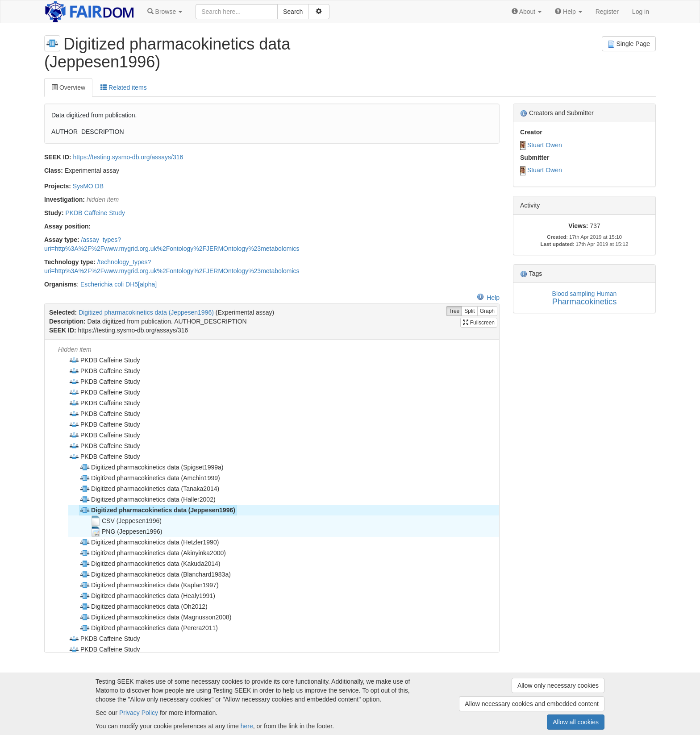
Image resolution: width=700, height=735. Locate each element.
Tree (454, 311)
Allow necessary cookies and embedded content (532, 704)
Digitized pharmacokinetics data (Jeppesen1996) (146, 312)
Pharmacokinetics (585, 301)
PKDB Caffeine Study (95, 213)
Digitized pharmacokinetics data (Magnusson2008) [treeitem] (155, 617)
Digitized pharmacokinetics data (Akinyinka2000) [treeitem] (153, 553)
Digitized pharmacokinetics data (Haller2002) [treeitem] (148, 499)
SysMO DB (88, 186)
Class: (54, 170)
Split (469, 311)
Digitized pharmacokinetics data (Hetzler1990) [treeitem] (149, 542)
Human (606, 294)
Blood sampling (574, 294)
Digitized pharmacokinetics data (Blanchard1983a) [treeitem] (155, 574)
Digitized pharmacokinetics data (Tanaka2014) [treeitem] (149, 489)
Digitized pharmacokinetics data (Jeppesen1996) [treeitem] (157, 510)
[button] (165, 12)
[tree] (272, 496)
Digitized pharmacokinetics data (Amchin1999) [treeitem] (150, 478)
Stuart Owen (545, 145)
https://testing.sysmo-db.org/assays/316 (128, 157)
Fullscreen (479, 323)
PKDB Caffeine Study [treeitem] (104, 360)
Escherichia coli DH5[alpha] (119, 284)
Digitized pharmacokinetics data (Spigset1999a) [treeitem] (152, 467)
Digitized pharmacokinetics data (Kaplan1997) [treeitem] (149, 585)
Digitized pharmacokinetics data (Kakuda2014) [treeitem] (150, 564)
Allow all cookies (576, 722)
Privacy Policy (139, 713)
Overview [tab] (68, 87)
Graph (487, 311)
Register (607, 12)
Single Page (629, 44)
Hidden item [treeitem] (75, 349)
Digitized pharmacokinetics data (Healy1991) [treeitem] (147, 596)
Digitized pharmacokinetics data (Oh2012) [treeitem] (144, 606)
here (247, 726)
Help (488, 298)
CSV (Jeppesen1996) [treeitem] (126, 521)
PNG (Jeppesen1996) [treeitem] (126, 532)
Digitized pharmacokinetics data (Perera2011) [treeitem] (149, 628)
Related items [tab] (123, 87)
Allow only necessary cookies (558, 685)
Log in (641, 12)
